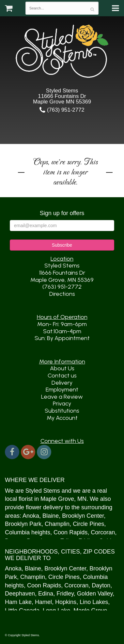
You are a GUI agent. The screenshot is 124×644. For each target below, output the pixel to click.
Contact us (62, 376)
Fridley (65, 594)
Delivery (62, 383)
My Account (62, 418)
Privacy (62, 404)
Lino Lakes (94, 602)
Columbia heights (28, 532)
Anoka (31, 516)
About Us (62, 368)
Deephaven (20, 594)
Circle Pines (88, 524)
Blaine (51, 516)
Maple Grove (57, 499)
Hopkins (66, 602)
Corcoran (103, 532)
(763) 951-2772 (62, 110)
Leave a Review (62, 397)
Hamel (43, 602)
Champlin (57, 524)
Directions (62, 294)
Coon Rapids (70, 532)
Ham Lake (18, 602)
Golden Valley (95, 594)
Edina (46, 594)
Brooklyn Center (83, 516)
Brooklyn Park (23, 524)
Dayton (101, 585)
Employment (62, 390)
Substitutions (62, 411)
